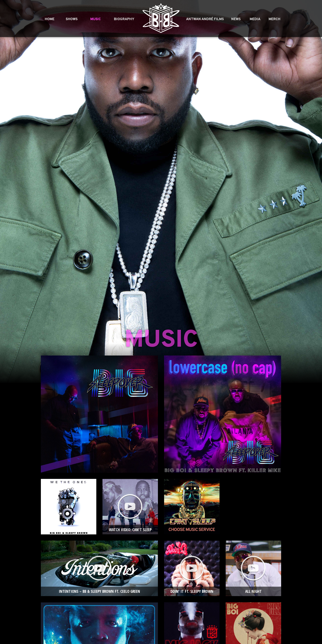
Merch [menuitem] (274, 19)
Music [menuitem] (96, 19)
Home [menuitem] (50, 19)
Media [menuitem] (255, 19)
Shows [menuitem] (72, 19)
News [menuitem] (236, 19)
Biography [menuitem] (124, 19)
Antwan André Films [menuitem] (205, 19)
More (253, 490)
